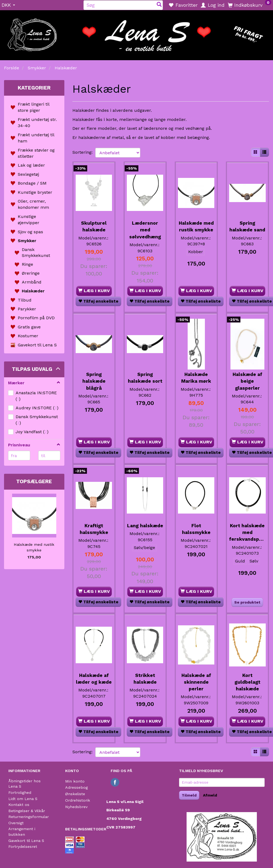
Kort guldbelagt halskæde (247, 682)
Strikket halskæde (145, 678)
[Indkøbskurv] (250, 5)
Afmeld (210, 795)
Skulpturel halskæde (94, 225)
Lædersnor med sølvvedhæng (145, 228)
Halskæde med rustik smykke (34, 547)
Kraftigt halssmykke (94, 524)
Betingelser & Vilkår (27, 811)
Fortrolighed (20, 792)
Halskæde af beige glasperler (247, 378)
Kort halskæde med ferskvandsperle (247, 531)
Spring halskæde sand (247, 228)
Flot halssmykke (196, 524)
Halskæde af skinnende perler (196, 682)
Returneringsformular (29, 817)
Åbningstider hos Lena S (24, 784)
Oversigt (16, 823)
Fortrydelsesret (23, 847)
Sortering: (83, 152)
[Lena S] (136, 33)
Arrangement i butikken (22, 832)
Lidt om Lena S (23, 799)
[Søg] (159, 5)
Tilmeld (189, 795)
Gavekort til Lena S (26, 841)
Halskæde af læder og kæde (94, 682)
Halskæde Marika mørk (196, 374)
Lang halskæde (145, 524)
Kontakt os (19, 805)
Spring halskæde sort (145, 374)
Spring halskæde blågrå (94, 378)
